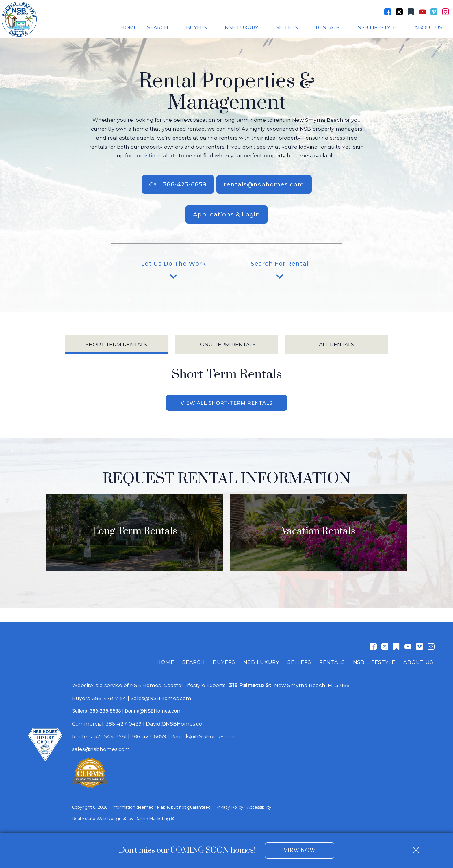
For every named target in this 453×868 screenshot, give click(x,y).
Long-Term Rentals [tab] (226, 344)
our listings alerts (155, 155)
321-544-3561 (110, 737)
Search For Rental (280, 272)
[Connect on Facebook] (388, 12)
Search (194, 663)
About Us (418, 663)
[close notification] (416, 848)
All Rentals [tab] (337, 344)
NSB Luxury (261, 663)
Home (129, 27)
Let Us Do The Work (173, 272)
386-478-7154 (109, 699)
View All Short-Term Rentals (226, 403)
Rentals (332, 663)
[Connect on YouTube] (422, 12)
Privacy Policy (229, 808)
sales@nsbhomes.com (102, 750)
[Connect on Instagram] (445, 12)
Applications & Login (226, 214)
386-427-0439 (124, 724)
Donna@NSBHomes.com (153, 712)
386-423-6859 (148, 737)
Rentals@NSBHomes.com (204, 737)
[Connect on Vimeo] (434, 12)
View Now (299, 851)
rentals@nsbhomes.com (264, 184)
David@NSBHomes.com (177, 724)
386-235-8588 (105, 712)
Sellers (299, 663)
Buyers (224, 663)
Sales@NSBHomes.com (161, 699)
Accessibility (259, 808)
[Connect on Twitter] (399, 12)
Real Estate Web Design (99, 819)
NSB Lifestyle (374, 663)
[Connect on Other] (411, 12)
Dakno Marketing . (155, 819)
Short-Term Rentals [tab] (116, 344)
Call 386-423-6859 (178, 184)
